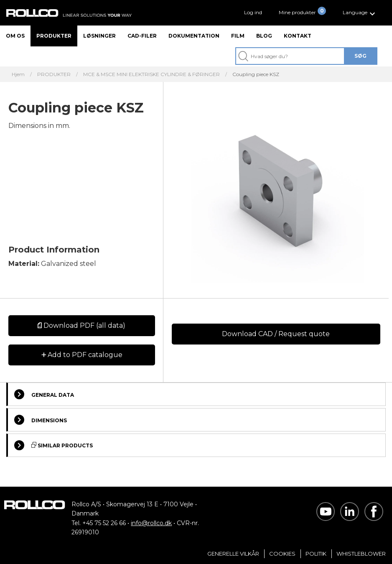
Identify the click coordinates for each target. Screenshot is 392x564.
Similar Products (53, 445)
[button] (360, 13)
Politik (316, 554)
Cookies (282, 554)
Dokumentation (194, 36)
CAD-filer (142, 36)
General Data (44, 394)
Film (238, 36)
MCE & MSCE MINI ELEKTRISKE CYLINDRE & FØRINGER (151, 74)
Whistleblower (361, 554)
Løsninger (99, 36)
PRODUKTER (54, 74)
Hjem (18, 74)
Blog (264, 36)
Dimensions (41, 420)
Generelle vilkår (233, 554)
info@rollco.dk (151, 523)
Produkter (54, 36)
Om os (15, 36)
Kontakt (298, 36)
